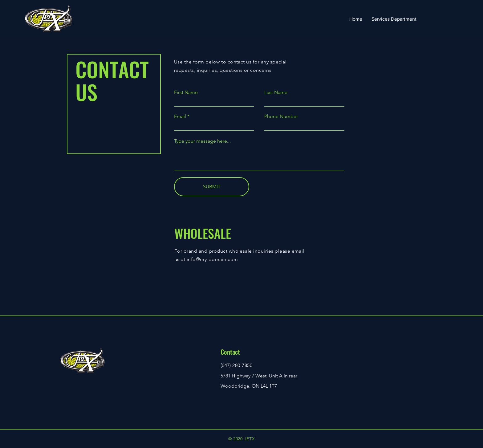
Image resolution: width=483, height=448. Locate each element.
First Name (186, 92)
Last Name (276, 92)
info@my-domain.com (212, 259)
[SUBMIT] (212, 187)
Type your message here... (202, 141)
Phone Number (281, 116)
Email (180, 116)
